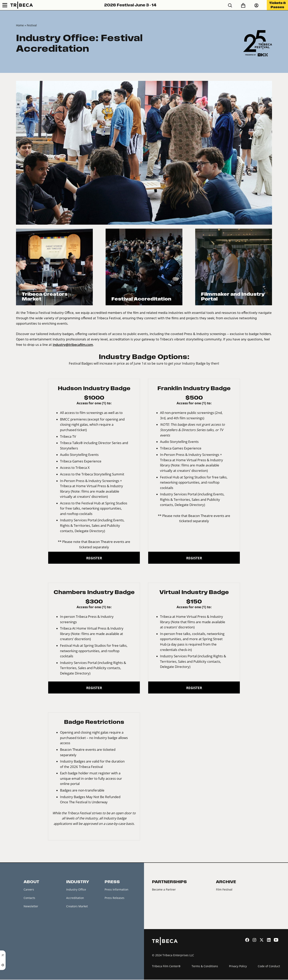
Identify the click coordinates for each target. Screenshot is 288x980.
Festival (32, 25)
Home (20, 25)
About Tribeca (33, 940)
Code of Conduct (269, 966)
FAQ (26, 923)
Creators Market (77, 906)
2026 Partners (161, 898)
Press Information (116, 889)
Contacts (29, 898)
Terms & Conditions (205, 966)
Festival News (33, 915)
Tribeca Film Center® (166, 966)
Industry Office (76, 889)
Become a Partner (164, 889)
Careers (29, 889)
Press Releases (114, 898)
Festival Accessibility (37, 932)
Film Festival (224, 889)
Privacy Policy (238, 966)
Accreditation (75, 898)
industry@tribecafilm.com (73, 345)
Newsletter (31, 906)
